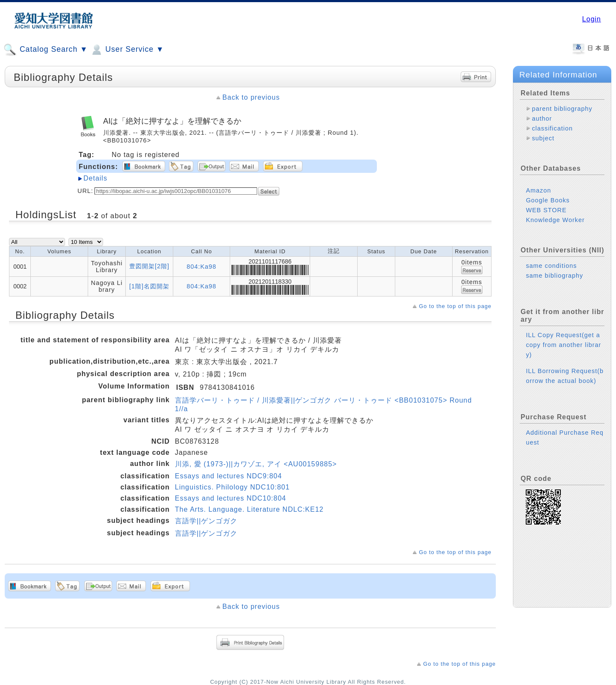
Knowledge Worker (555, 220)
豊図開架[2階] (149, 266)
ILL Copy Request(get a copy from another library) (563, 345)
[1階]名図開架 (149, 286)
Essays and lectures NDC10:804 (231, 498)
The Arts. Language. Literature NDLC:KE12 (249, 509)
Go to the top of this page (455, 306)
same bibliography (554, 276)
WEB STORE (546, 210)
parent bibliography (562, 109)
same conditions (551, 266)
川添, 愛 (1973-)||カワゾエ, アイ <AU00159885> (256, 464)
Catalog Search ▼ (46, 50)
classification (552, 128)
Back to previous (251, 97)
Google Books (548, 200)
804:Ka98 (201, 267)
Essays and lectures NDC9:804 (228, 476)
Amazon (538, 190)
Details (95, 178)
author (542, 119)
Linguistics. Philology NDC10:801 (232, 487)
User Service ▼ (127, 50)
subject (543, 138)
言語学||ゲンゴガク (206, 521)
